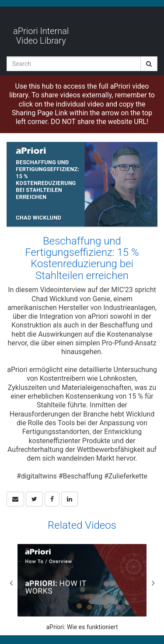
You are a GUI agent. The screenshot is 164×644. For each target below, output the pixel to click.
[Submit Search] (149, 64)
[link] (34, 499)
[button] (15, 499)
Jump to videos (0, 0)
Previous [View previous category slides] (11, 583)
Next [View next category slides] (153, 583)
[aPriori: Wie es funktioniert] (82, 587)
